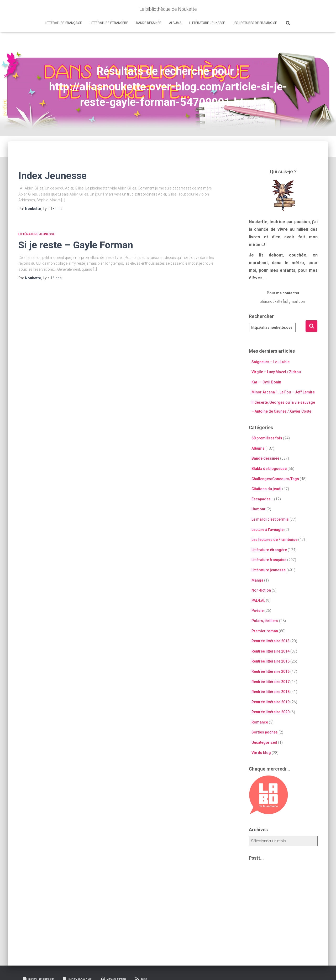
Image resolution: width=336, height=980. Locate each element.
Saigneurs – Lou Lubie (271, 362)
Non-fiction (261, 590)
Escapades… (262, 499)
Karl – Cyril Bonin (266, 382)
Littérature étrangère (109, 23)
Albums (175, 23)
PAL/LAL (258, 601)
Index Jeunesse (52, 176)
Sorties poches (265, 732)
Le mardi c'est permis (270, 519)
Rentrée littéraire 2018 (271, 692)
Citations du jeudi (266, 489)
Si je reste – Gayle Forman (76, 245)
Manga (257, 580)
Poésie (258, 610)
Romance (260, 722)
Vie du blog (261, 753)
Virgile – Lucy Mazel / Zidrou (276, 372)
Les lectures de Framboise (255, 23)
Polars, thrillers (265, 621)
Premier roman (265, 631)
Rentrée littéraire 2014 (271, 651)
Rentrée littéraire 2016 (271, 671)
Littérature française (63, 23)
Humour (259, 509)
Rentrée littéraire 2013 (271, 641)
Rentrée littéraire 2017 (271, 682)
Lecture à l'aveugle (267, 530)
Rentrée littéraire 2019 (271, 702)
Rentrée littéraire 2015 (271, 661)
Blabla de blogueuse (269, 469)
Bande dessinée (149, 23)
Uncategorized (264, 742)
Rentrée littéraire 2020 (271, 712)
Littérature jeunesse (207, 23)
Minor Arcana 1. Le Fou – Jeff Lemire (283, 392)
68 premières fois (267, 438)
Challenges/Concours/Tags (275, 479)
